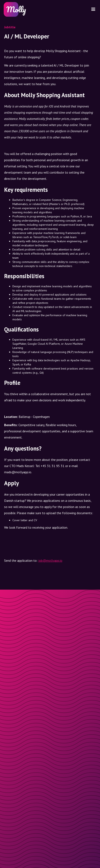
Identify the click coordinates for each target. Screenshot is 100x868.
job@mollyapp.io (50, 560)
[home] (14, 9)
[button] (93, 9)
